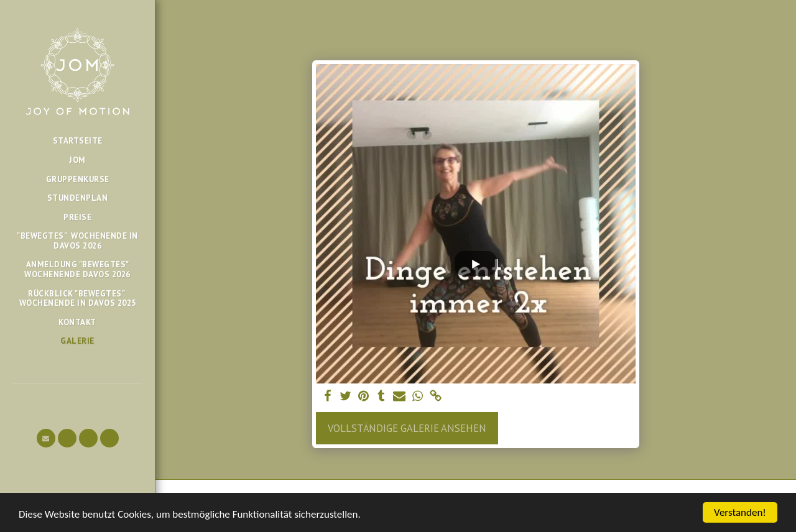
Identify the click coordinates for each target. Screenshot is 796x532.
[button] (46, 438)
